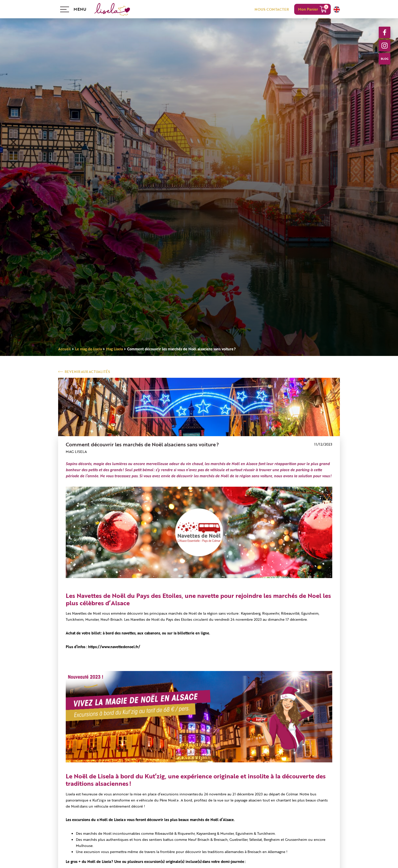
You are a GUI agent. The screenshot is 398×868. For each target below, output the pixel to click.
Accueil (64, 349)
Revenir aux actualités (87, 372)
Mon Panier (308, 9)
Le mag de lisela (88, 349)
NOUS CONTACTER (272, 9)
